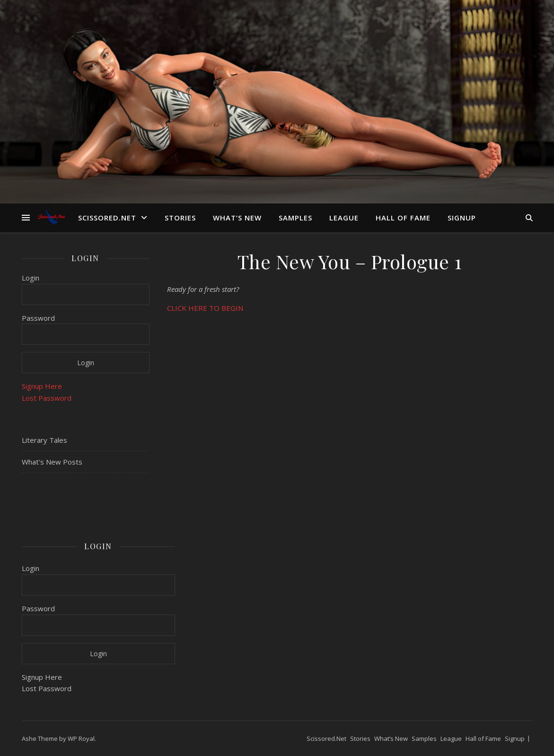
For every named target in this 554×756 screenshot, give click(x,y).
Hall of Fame (403, 218)
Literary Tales (44, 440)
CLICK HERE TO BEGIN (205, 308)
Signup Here (42, 386)
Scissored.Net (107, 218)
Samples (295, 218)
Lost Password (47, 398)
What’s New (237, 218)
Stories (180, 218)
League (344, 218)
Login (31, 278)
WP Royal (81, 738)
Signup (462, 218)
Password (38, 318)
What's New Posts (52, 462)
